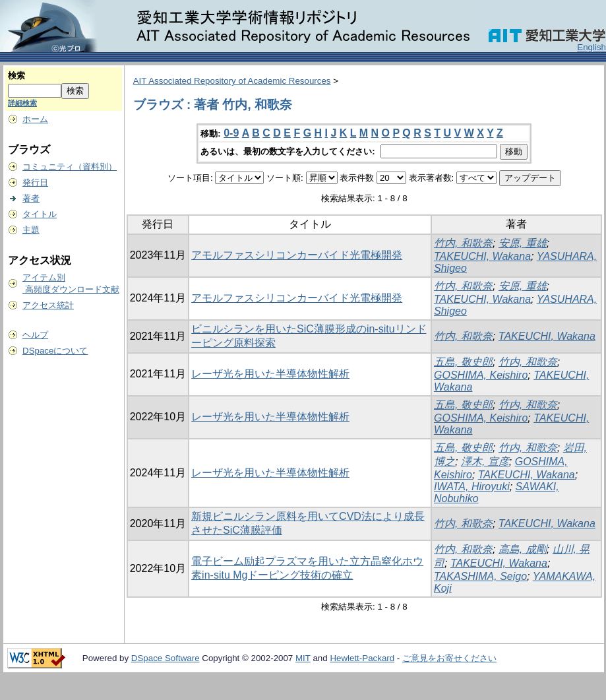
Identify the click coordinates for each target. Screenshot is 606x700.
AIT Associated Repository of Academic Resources (232, 81)
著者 (31, 198)
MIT (303, 658)
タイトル (40, 214)
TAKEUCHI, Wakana (482, 256)
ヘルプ (35, 335)
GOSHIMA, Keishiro (481, 375)
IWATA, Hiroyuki (472, 487)
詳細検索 (22, 103)
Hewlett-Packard (362, 658)
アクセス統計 (48, 305)
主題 (31, 230)
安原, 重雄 (523, 243)
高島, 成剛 (523, 549)
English (591, 47)
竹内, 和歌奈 (463, 243)
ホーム (35, 119)
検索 (16, 76)
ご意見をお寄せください (449, 658)
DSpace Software (166, 658)
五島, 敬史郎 (463, 362)
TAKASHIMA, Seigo (480, 576)
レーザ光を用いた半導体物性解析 (270, 374)
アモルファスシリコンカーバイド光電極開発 (297, 255)
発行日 (35, 182)
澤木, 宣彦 (485, 461)
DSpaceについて (55, 351)
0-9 (231, 133)
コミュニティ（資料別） (70, 167)
